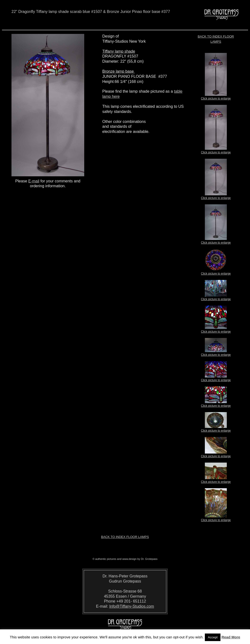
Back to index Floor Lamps (125, 537)
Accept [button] (213, 637)
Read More (231, 637)
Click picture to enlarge (216, 97)
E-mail (34, 181)
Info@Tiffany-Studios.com (131, 606)
